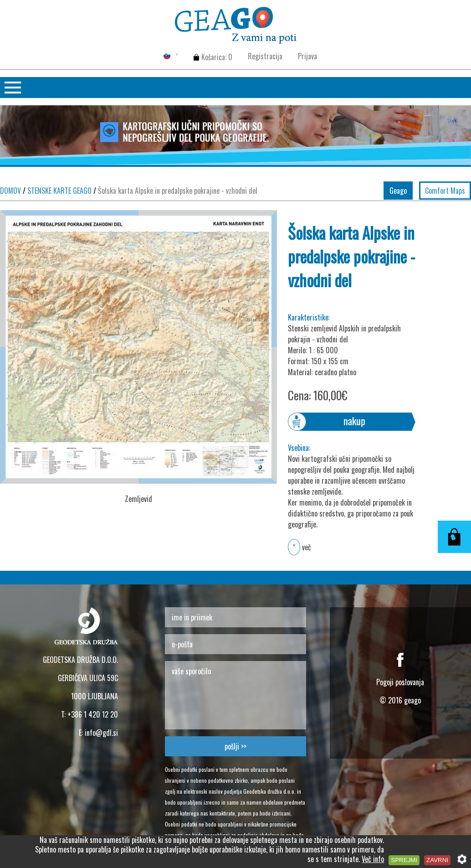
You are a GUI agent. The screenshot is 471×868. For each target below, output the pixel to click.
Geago (398, 191)
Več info (373, 859)
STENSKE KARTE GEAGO (57, 191)
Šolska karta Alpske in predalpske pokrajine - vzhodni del (175, 191)
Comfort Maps (445, 191)
